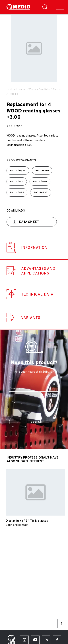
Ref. (18, 171)
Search (36, 422)
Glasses (57, 89)
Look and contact (17, 89)
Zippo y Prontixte (40, 89)
